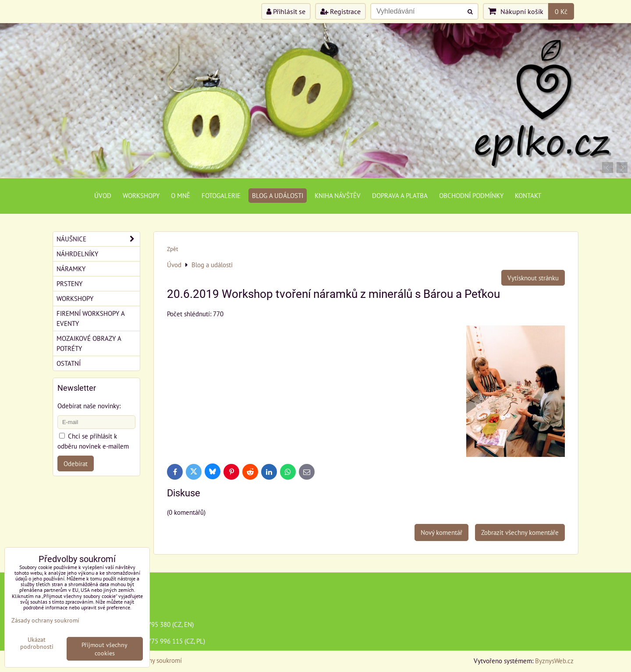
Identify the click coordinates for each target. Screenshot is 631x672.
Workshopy (141, 195)
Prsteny (69, 283)
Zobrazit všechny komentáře (520, 532)
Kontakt (528, 195)
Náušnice (98, 239)
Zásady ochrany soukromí (45, 620)
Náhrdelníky (77, 254)
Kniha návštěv (338, 195)
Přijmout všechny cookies (105, 649)
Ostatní (69, 363)
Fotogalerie (221, 195)
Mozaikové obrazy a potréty (89, 343)
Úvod (103, 195)
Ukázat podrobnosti (37, 643)
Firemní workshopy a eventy (91, 318)
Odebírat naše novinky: (89, 406)
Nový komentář (441, 532)
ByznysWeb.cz (554, 661)
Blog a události (278, 195)
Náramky (71, 269)
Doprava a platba (400, 195)
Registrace (340, 11)
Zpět (172, 249)
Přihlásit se (286, 11)
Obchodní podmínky (471, 195)
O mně (181, 195)
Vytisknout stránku (533, 278)
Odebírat (76, 463)
